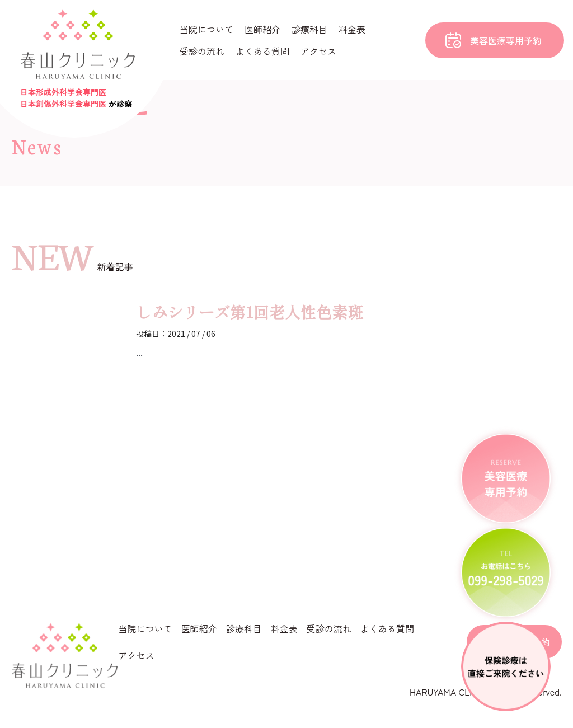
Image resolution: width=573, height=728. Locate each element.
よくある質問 (262, 51)
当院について (206, 29)
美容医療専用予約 (506, 40)
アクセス (318, 51)
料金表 (352, 29)
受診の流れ (202, 51)
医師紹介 (262, 29)
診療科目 (309, 29)
